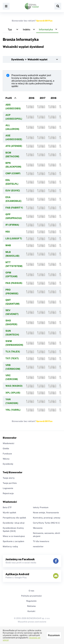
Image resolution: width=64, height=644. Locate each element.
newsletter (38, 547)
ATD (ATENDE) (14, 146)
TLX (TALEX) (13, 352)
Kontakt (31, 611)
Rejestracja (8, 493)
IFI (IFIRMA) (12, 225)
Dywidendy (8, 464)
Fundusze (7, 454)
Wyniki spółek (9, 513)
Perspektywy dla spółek (14, 518)
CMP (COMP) (13, 173)
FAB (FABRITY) (14, 208)
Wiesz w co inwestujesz (14, 536)
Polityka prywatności (31, 596)
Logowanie (8, 488)
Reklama (31, 606)
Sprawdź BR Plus (44, 21)
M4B (8, 245)
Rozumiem (54, 635)
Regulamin (31, 601)
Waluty (6, 459)
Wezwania (38, 528)
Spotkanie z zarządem (13, 541)
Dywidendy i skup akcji (14, 523)
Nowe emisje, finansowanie (46, 513)
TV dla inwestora (41, 541)
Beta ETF (7, 507)
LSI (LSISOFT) (14, 238)
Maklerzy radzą (10, 547)
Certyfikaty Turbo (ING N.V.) (46, 523)
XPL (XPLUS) (13, 393)
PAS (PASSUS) (14, 283)
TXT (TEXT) (12, 358)
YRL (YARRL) (13, 410)
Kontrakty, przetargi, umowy (47, 518)
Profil (9, 98)
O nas (31, 591)
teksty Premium (41, 507)
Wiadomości (8, 443)
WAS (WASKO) (14, 386)
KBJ (8, 232)
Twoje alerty (9, 478)
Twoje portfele (10, 483)
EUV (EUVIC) (13, 191)
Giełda (6, 449)
